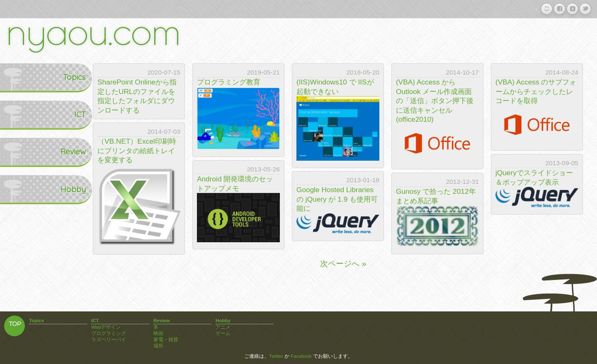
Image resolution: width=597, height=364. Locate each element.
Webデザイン (106, 327)
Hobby (19, 189)
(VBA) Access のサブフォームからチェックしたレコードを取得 (536, 91)
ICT (25, 114)
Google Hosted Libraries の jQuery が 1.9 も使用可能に (337, 199)
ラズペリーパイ (109, 340)
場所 (158, 346)
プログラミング (109, 333)
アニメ (223, 327)
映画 (158, 333)
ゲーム (223, 333)
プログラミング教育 (229, 82)
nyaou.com (93, 30)
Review (19, 152)
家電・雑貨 (166, 340)
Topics (20, 77)
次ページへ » (343, 264)
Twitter (276, 356)
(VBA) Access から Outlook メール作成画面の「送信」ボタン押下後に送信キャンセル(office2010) (435, 101)
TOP (15, 324)
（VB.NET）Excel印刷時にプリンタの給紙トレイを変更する (137, 151)
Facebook (301, 356)
